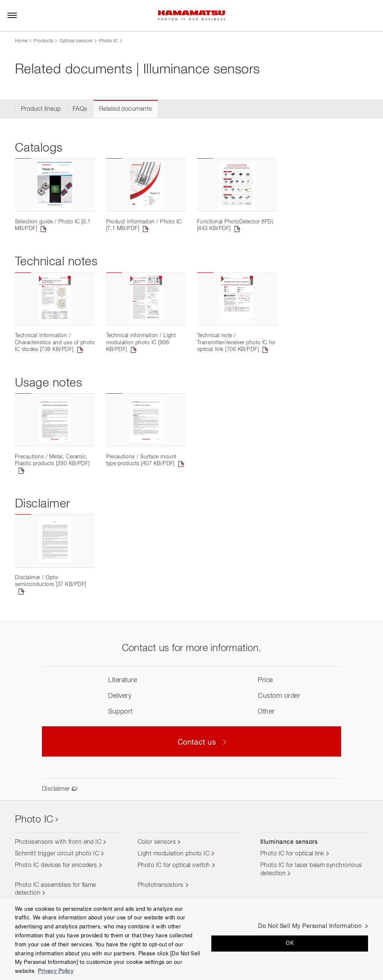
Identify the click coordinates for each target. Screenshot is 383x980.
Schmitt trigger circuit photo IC (57, 854)
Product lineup (41, 109)
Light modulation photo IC (174, 854)
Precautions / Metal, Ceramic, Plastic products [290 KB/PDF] (52, 460)
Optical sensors (76, 41)
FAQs (80, 109)
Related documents (126, 109)
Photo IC (109, 41)
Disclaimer (56, 789)
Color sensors (157, 842)
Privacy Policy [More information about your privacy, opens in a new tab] (56, 971)
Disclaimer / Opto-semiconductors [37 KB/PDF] (50, 581)
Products (43, 41)
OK (290, 943)
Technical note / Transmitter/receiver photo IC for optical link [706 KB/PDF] (236, 343)
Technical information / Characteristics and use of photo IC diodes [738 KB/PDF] (55, 343)
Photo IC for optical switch (174, 865)
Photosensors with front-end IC (58, 842)
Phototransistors (161, 885)
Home (21, 41)
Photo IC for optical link (292, 854)
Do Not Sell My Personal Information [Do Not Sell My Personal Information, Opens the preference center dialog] (310, 926)
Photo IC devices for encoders (56, 865)
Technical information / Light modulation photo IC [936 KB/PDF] (141, 343)
